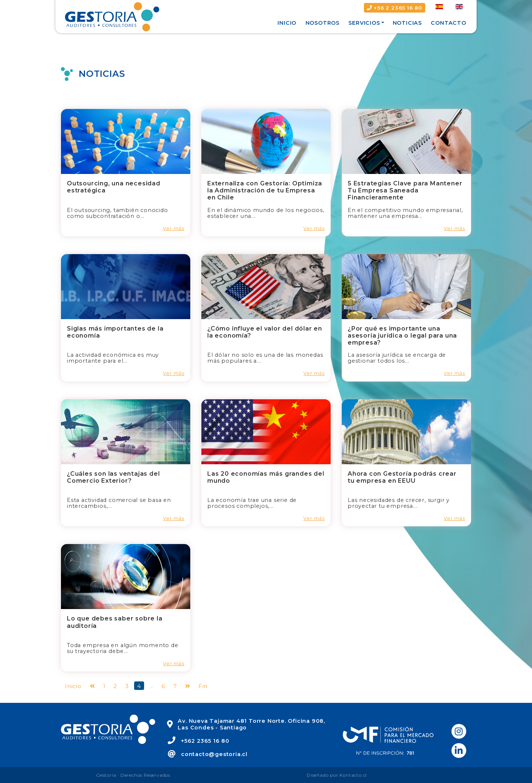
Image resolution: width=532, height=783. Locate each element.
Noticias (407, 23)
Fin (203, 686)
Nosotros (323, 23)
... (151, 686)
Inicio (287, 23)
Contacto (448, 23)
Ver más (174, 228)
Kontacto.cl (353, 775)
